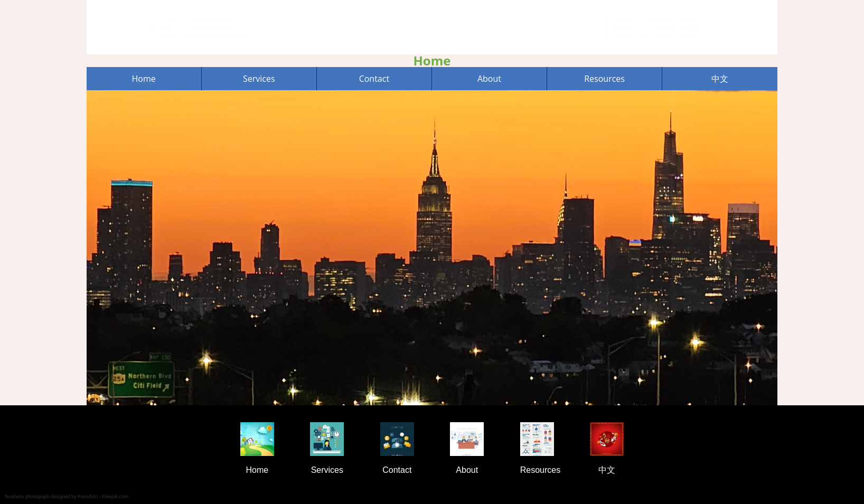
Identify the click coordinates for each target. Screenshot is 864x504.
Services (259, 78)
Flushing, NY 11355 (661, 31)
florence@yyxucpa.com (368, 35)
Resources (604, 78)
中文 (720, 78)
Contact (374, 78)
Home (144, 78)
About (489, 78)
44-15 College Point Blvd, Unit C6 (679, 23)
